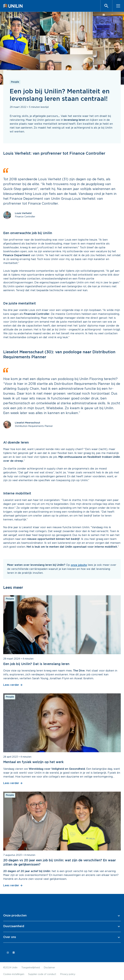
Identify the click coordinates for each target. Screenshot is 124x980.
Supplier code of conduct (42, 974)
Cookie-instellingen (14, 974)
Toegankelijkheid (31, 968)
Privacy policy (68, 974)
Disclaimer (49, 968)
